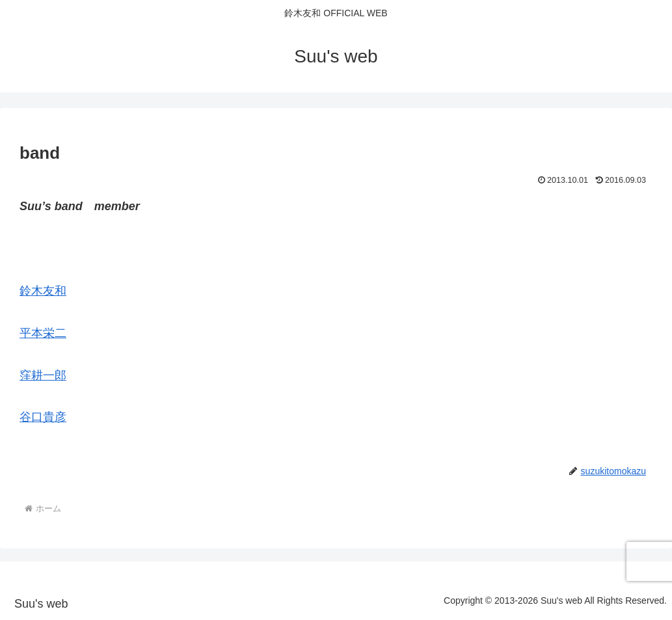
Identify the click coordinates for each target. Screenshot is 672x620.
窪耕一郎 (43, 375)
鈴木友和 (43, 291)
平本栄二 (43, 333)
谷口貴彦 (43, 417)
